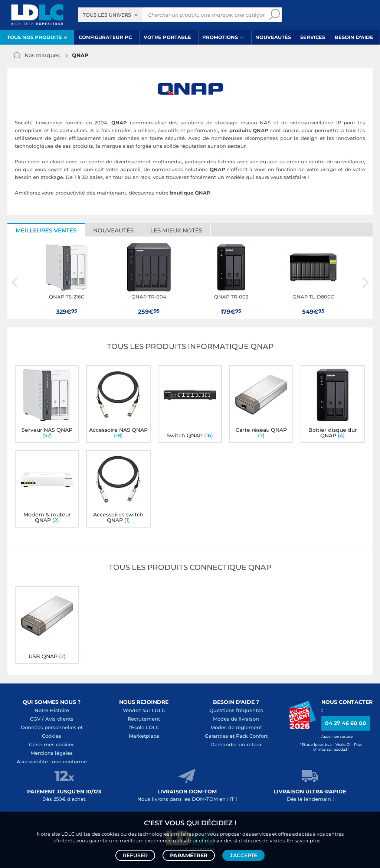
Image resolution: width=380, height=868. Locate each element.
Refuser (135, 855)
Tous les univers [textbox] (107, 15)
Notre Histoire (52, 710)
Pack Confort (252, 736)
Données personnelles (49, 727)
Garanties (217, 736)
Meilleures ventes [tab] (46, 230)
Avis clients (59, 719)
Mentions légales (52, 753)
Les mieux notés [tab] (176, 230)
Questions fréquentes (236, 710)
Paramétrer (189, 855)
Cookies (52, 736)
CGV (35, 719)
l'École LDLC (144, 727)
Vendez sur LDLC (144, 710)
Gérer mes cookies (52, 744)
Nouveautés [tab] (113, 230)
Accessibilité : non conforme (52, 761)
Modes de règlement (236, 727)
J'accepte (243, 855)
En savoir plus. (304, 841)
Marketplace (144, 736)
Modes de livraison (236, 719)
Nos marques (42, 55)
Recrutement (144, 719)
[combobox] (110, 15)
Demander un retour (236, 744)
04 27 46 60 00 (346, 723)
